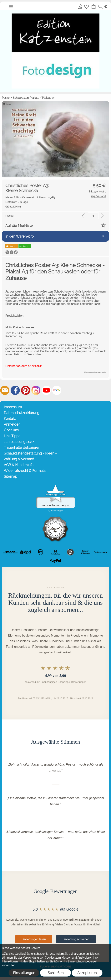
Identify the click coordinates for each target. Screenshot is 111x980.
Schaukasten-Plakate (26, 98)
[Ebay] (57, 390)
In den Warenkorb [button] (20, 236)
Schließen (56, 973)
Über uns (11, 430)
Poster (6, 98)
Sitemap (10, 476)
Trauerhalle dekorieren (22, 447)
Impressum (13, 407)
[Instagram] (36, 390)
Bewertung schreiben (76, 939)
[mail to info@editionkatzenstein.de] (5, 390)
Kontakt (10, 419)
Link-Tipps (12, 436)
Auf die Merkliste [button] (19, 226)
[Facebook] (15, 390)
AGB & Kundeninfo (19, 465)
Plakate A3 (49, 98)
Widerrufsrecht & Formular (25, 471)
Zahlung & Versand (19, 459)
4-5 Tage (17, 202)
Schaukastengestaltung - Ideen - (30, 453)
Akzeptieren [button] (87, 973)
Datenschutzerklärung (22, 413)
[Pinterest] (26, 390)
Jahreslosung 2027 (19, 442)
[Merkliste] (87, 7)
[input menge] (93, 216)
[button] (11, 7)
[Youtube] (46, 390)
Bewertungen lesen (34, 939)
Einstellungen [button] (24, 973)
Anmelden (80, 6)
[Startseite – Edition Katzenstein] (55, 11)
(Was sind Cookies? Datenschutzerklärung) (28, 954)
